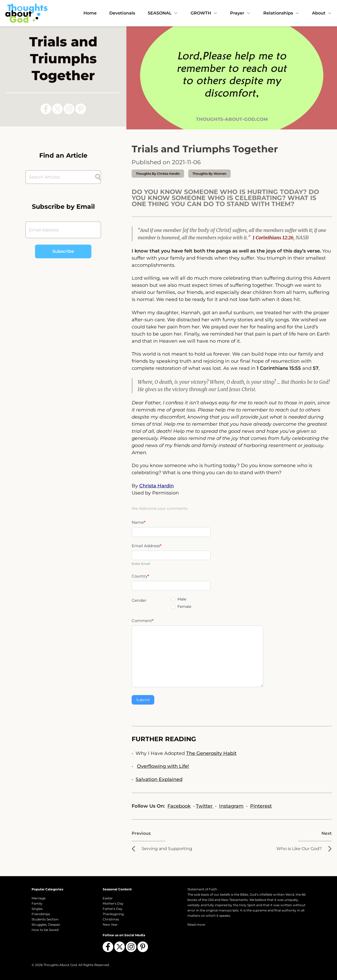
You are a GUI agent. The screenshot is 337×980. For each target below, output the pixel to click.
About (322, 13)
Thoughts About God (60, 965)
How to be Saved (45, 930)
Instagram (231, 806)
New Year (110, 925)
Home (90, 13)
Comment (143, 621)
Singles (37, 909)
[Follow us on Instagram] (69, 109)
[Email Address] (63, 230)
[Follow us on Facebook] (46, 109)
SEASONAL (163, 13)
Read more (196, 925)
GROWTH (204, 13)
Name (139, 522)
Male (179, 599)
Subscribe (63, 251)
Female (181, 607)
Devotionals (122, 13)
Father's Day (113, 909)
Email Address (147, 546)
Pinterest (261, 806)
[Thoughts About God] (26, 13)
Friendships (41, 914)
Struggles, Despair (46, 925)
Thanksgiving (113, 914)
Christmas (111, 919)
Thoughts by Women (209, 174)
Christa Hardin (157, 486)
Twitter (205, 806)
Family (37, 903)
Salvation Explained (159, 779)
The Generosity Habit (211, 753)
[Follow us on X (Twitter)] (57, 109)
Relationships (281, 13)
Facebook (179, 806)
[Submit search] (98, 177)
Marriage (39, 898)
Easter (108, 898)
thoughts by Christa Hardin (158, 174)
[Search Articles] (61, 177)
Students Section (45, 919)
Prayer (240, 13)
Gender (139, 600)
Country (140, 576)
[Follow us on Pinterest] (81, 109)
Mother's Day (113, 903)
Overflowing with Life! (163, 766)
